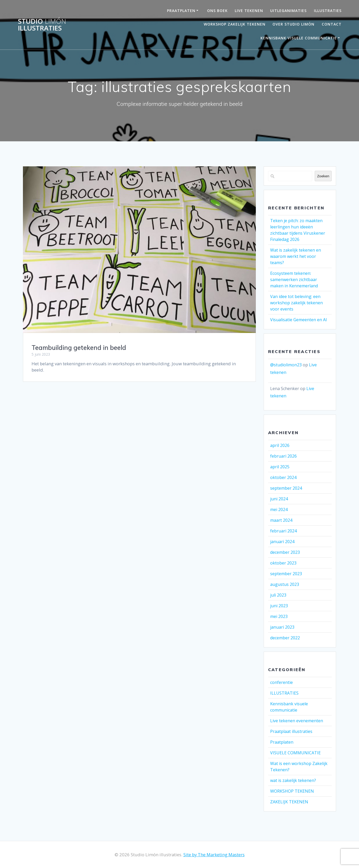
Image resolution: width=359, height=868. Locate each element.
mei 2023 (279, 616)
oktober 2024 (283, 477)
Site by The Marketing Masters (214, 855)
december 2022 (285, 638)
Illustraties (328, 11)
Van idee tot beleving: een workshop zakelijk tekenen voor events (296, 303)
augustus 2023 (285, 584)
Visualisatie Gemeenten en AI (299, 320)
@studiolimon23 (286, 365)
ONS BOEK (217, 11)
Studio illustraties (42, 25)
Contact (332, 24)
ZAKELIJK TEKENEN (289, 802)
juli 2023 (278, 595)
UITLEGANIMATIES (288, 11)
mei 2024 (279, 509)
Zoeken (323, 176)
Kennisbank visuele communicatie (299, 38)
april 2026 (280, 445)
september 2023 (286, 574)
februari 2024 (283, 531)
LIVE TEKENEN (249, 11)
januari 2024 (282, 542)
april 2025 (280, 467)
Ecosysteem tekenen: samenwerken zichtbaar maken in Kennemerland (294, 280)
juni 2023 (279, 606)
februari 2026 (283, 456)
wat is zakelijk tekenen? (293, 780)
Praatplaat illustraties (291, 731)
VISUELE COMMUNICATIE (295, 753)
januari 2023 (282, 627)
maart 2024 (281, 520)
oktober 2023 (283, 563)
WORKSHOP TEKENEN (292, 791)
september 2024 (286, 488)
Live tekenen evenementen (297, 721)
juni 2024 (279, 499)
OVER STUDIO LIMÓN (293, 24)
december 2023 (285, 552)
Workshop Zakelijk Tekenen (235, 24)
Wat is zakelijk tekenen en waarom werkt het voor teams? (296, 256)
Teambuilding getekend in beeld (79, 348)
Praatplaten (282, 742)
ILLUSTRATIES (284, 693)
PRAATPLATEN (181, 11)
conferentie (281, 682)
